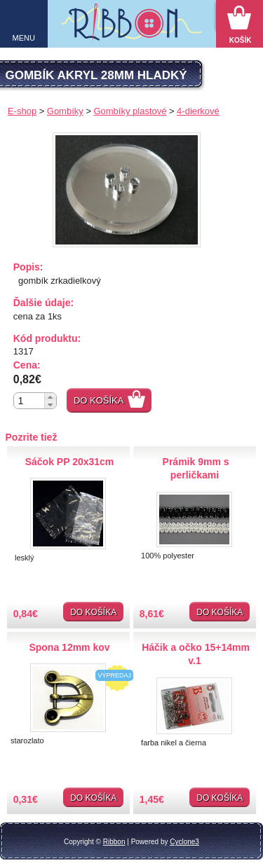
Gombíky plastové (130, 111)
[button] (50, 397)
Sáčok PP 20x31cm (70, 462)
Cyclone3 (184, 842)
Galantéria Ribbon (131, 27)
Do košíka (99, 400)
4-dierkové (198, 111)
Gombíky (65, 111)
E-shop (22, 111)
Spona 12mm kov (69, 647)
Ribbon (114, 842)
